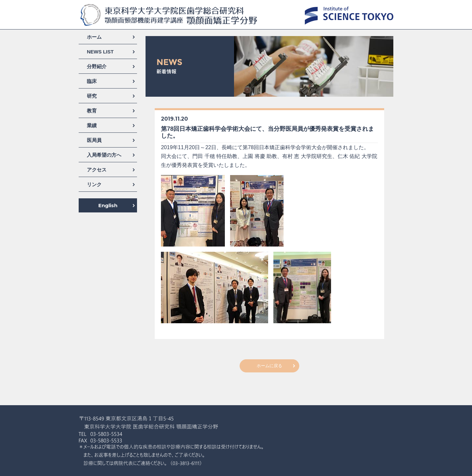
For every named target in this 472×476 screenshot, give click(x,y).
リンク (94, 184)
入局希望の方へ (104, 155)
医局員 (94, 140)
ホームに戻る (269, 366)
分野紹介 (97, 66)
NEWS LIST (100, 52)
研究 (92, 96)
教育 (92, 111)
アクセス (97, 170)
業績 (92, 125)
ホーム (94, 37)
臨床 (92, 81)
